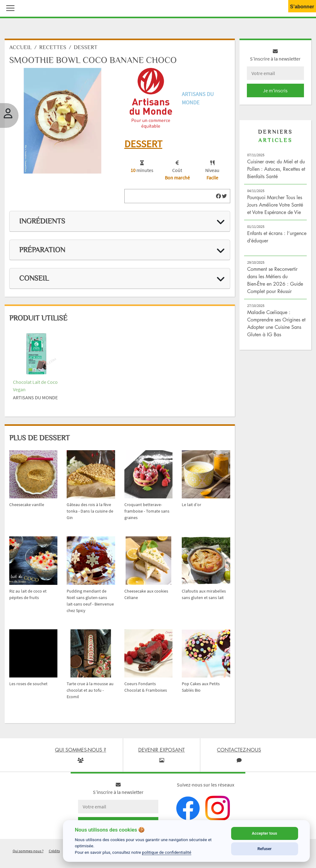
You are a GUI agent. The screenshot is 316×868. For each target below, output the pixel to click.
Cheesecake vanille (27, 506)
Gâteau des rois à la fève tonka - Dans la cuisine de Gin (90, 513)
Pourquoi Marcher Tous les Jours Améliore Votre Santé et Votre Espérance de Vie (275, 206)
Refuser (264, 849)
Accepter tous (264, 833)
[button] (9, 7)
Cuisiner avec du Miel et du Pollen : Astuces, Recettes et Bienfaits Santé (276, 170)
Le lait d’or (191, 506)
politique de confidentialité (167, 852)
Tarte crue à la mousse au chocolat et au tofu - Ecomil (90, 692)
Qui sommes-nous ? (28, 852)
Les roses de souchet (28, 685)
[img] (218, 198)
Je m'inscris (275, 92)
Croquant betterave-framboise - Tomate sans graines (147, 513)
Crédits (54, 852)
